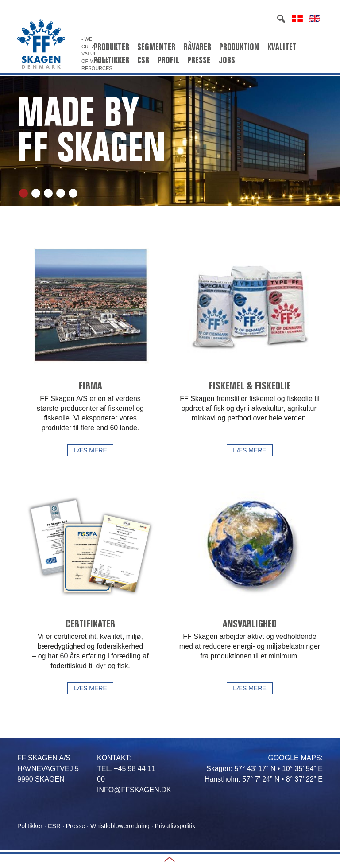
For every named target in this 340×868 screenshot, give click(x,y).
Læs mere (90, 450)
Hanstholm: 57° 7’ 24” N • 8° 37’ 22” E (264, 779)
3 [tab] (48, 193)
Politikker (111, 60)
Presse (199, 60)
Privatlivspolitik (175, 826)
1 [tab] (23, 193)
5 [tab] (73, 193)
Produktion (239, 47)
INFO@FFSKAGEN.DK (134, 790)
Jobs (227, 60)
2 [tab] (36, 193)
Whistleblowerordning (120, 826)
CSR (143, 60)
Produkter (111, 47)
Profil (168, 60)
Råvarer (197, 47)
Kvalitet (282, 47)
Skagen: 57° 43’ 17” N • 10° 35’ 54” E (265, 769)
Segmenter (156, 47)
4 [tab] (61, 193)
